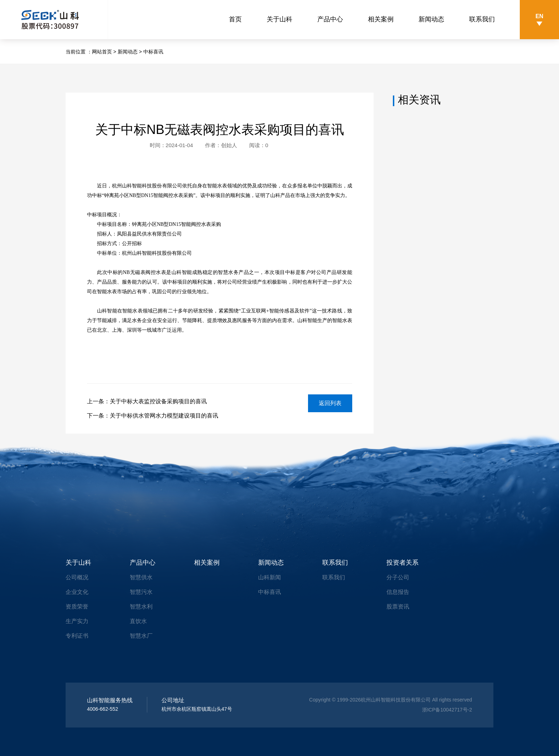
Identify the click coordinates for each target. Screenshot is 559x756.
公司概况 (77, 577)
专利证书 (77, 636)
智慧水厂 (141, 636)
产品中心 (330, 19)
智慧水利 (141, 607)
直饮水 (138, 621)
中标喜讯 (153, 52)
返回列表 (330, 403)
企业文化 (77, 592)
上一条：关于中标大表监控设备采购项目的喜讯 (147, 401)
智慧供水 (141, 577)
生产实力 (77, 621)
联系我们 (482, 19)
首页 (235, 19)
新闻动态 (431, 19)
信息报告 (398, 592)
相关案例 (381, 19)
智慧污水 (141, 592)
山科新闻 (270, 577)
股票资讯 (398, 607)
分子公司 (398, 577)
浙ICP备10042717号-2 (447, 710)
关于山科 (279, 19)
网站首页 (102, 52)
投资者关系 (402, 563)
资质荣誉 (77, 607)
